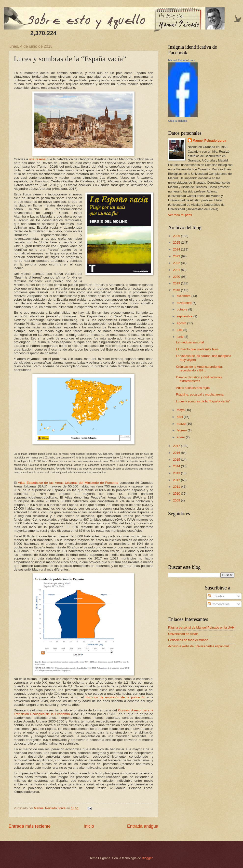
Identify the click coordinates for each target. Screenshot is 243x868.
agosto (182, 323)
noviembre (185, 303)
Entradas (216, 596)
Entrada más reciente (30, 826)
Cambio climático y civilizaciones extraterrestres (199, 379)
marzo (182, 424)
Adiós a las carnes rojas (193, 388)
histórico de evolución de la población (115, 697)
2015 (177, 460)
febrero (182, 430)
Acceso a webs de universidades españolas (199, 646)
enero (181, 437)
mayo (181, 410)
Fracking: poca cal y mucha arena (200, 394)
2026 (177, 236)
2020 (177, 277)
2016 (177, 453)
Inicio (89, 826)
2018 (177, 290)
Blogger (147, 858)
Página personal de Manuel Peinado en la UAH (201, 627)
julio (180, 330)
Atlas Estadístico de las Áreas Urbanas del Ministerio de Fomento (68, 483)
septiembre (185, 316)
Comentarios (219, 604)
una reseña (37, 159)
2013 (177, 473)
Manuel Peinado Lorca (182, 60)
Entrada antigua (143, 826)
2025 (177, 243)
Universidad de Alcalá (183, 634)
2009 (177, 500)
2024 (177, 249)
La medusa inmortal (190, 342)
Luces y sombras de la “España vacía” (203, 401)
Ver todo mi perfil (180, 215)
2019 (177, 283)
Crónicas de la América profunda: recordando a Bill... (199, 368)
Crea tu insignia (177, 121)
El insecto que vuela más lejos (197, 349)
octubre (182, 309)
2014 (177, 466)
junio (181, 337)
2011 (177, 487)
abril (180, 417)
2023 (177, 256)
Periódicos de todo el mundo (188, 640)
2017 (177, 446)
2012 (177, 480)
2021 (177, 270)
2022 (177, 263)
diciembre (184, 296)
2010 (177, 493)
